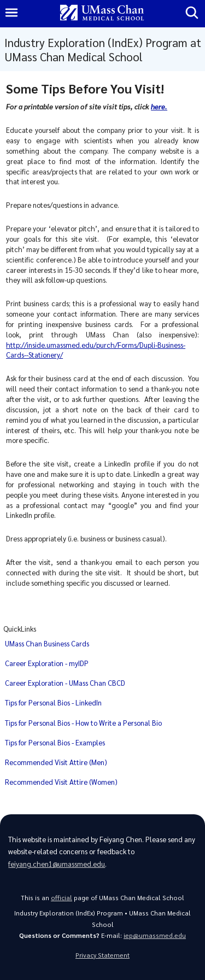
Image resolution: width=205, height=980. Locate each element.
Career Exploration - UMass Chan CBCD (65, 683)
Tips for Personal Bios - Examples (55, 742)
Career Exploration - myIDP (47, 663)
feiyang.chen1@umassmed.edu (57, 864)
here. (159, 106)
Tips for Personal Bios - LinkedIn (53, 702)
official (61, 898)
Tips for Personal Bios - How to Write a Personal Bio (83, 723)
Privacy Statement (102, 955)
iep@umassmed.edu (155, 935)
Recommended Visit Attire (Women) (61, 782)
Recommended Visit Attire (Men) (56, 762)
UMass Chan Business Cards (47, 643)
